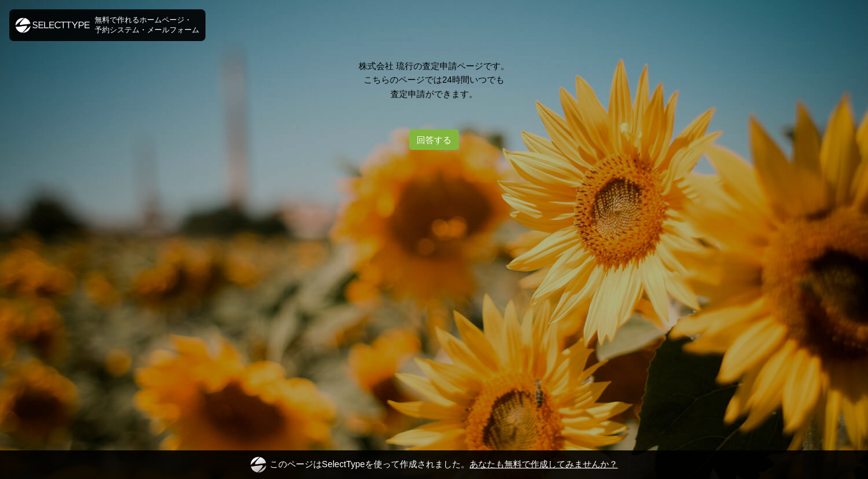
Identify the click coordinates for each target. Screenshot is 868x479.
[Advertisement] (434, 198)
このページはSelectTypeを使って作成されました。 (434, 465)
